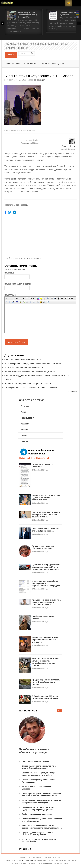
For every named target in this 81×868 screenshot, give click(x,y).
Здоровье (53, 44)
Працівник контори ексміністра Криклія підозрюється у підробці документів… (46, 602)
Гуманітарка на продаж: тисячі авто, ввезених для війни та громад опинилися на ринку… (46, 567)
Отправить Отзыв (16, 342)
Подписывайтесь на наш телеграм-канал (37, 452)
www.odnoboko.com (68, 149)
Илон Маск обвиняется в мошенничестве (23, 367)
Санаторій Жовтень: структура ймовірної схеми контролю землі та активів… (46, 515)
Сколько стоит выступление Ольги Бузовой (44, 64)
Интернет (23, 48)
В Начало (72, 391)
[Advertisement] (61, 103)
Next (79, 23)
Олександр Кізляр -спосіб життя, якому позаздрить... (28, 15)
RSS (69, 3)
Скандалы (11, 48)
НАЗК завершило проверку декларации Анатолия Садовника (33, 363)
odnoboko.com (27, 860)
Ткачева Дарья (39, 80)
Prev (3, 23)
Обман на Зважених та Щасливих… (42, 466)
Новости (7, 3)
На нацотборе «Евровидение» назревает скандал (28, 384)
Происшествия (38, 44)
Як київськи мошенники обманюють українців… (43, 547)
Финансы (23, 44)
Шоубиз (65, 44)
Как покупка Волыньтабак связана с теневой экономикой (31, 388)
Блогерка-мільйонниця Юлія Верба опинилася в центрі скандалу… (45, 640)
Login (62, 3)
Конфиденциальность (36, 857)
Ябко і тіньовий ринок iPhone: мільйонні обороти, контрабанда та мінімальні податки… (46, 662)
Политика (11, 44)
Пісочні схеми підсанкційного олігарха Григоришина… (46, 530)
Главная (9, 64)
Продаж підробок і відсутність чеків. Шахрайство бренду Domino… (46, 682)
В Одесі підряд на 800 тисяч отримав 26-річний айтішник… (46, 697)
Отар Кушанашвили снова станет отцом (23, 359)
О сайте (48, 857)
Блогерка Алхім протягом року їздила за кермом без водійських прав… (46, 497)
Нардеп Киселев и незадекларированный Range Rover (30, 372)
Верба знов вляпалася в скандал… (37, 814)
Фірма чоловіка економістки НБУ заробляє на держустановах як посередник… (47, 583)
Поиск (11, 55)
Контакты (57, 857)
